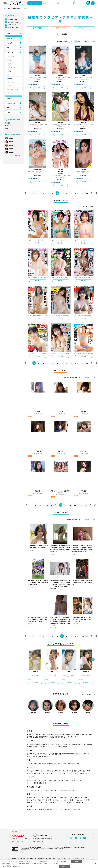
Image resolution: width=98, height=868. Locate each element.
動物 (68, 810)
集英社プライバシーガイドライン (27, 859)
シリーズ (9, 43)
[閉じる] (95, 864)
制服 (43, 764)
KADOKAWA (47, 735)
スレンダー (12, 57)
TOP (5, 9)
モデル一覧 (17, 156)
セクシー (33, 783)
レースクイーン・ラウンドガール (40, 800)
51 (83, 363)
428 (56, 505)
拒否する (77, 861)
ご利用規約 (14, 859)
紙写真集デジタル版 (33, 754)
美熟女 (53, 781)
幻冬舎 (73, 735)
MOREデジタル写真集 (70, 744)
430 (65, 505)
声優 (73, 798)
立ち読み (38, 88)
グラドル (33, 798)
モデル (64, 798)
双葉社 (63, 737)
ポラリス (39, 756)
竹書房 (37, 737)
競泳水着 (52, 764)
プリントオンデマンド (82, 754)
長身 (10, 75)
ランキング (8, 126)
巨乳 (10, 60)
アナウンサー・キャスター (63, 800)
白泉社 (52, 737)
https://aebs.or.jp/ (25, 850)
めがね (63, 764)
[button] (93, 660)
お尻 (10, 64)
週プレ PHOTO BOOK (34, 744)
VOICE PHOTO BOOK (68, 754)
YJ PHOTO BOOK (46, 744)
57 (87, 193)
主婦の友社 (84, 735)
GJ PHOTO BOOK (58, 744)
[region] (49, 864)
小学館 (90, 735)
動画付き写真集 (56, 754)
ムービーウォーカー (72, 737)
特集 (6, 128)
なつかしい (65, 781)
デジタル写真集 (13, 19)
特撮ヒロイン (33, 802)
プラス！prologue (45, 754)
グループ (49, 790)
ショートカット (13, 67)
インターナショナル (14, 89)
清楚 (43, 783)
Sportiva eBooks (62, 747)
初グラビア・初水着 (45, 810)
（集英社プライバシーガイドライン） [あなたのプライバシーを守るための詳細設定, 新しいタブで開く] (11, 867)
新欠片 (47, 737)
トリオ (39, 790)
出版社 (9, 34)
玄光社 (68, 735)
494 (86, 505)
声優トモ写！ (31, 756)
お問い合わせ (75, 859)
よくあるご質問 (66, 859)
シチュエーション (12, 103)
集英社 (77, 735)
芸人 (57, 802)
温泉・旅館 (70, 790)
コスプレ (32, 764)
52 (87, 363)
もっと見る (88, 694)
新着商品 (8, 123)
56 (83, 193)
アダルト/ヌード (78, 802)
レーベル (9, 38)
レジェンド (46, 802)
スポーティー (12, 86)
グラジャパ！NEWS (14, 27)
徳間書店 (42, 737)
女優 (55, 798)
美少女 (32, 781)
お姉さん (43, 781)
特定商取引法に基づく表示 (45, 859)
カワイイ (77, 781)
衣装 (8, 48)
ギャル (11, 93)
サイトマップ (84, 859)
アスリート (67, 802)
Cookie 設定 (57, 859)
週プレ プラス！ (13, 25)
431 (70, 505)
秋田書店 (30, 735)
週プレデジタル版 (13, 22)
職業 (8, 108)
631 (87, 636)
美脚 (10, 71)
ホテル (59, 790)
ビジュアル (10, 52)
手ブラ (32, 810)
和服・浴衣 (74, 764)
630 (83, 636)
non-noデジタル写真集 (85, 744)
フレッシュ (12, 82)
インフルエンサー (82, 800)
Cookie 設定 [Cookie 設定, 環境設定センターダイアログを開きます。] (64, 861)
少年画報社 (30, 737)
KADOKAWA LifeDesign (58, 735)
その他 (9, 112)
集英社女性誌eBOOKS (34, 747)
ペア (31, 790)
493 (81, 505)
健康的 (11, 78)
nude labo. (45, 756)
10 (76, 193)
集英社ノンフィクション (49, 747)
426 (47, 505)
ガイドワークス (38, 735)
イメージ (9, 98)
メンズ (59, 810)
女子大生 (83, 798)
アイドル (45, 798)
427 (51, 505)
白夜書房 (57, 737)
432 (75, 505)
